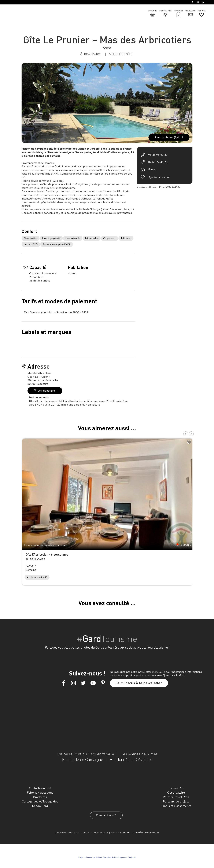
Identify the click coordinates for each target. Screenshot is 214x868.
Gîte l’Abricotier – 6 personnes (47, 554)
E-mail (152, 169)
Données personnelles (147, 833)
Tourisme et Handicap (67, 833)
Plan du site (101, 833)
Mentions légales (121, 833)
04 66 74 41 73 (158, 162)
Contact (87, 833)
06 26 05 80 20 (158, 155)
